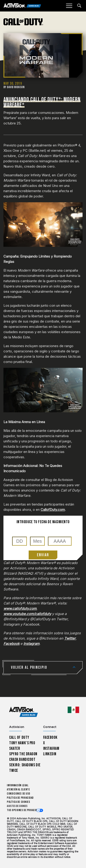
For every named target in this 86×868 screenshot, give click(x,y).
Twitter (70, 638)
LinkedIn (50, 754)
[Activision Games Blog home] (24, 712)
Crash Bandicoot (22, 760)
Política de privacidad (20, 798)
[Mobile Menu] (69, 6)
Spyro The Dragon (23, 754)
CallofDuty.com (53, 510)
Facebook (11, 644)
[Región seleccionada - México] (73, 710)
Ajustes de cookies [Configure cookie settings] (17, 806)
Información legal (18, 785)
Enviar (43, 555)
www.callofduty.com (20, 608)
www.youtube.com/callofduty (27, 614)
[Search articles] (79, 6)
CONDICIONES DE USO (19, 794)
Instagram (31, 644)
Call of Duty (19, 737)
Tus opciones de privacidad (23, 810)
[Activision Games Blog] (22, 6)
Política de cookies (18, 802)
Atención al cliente (18, 790)
